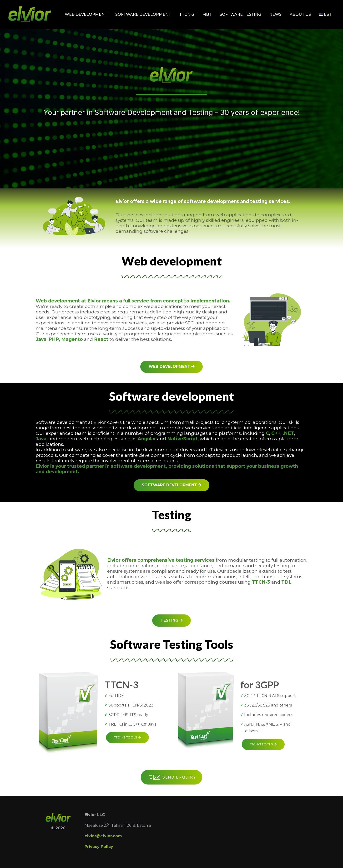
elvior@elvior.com (103, 836)
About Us (300, 14)
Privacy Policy (99, 847)
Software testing (240, 14)
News (275, 14)
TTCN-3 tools (127, 737)
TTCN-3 (187, 14)
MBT (207, 14)
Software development (143, 14)
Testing (172, 620)
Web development (86, 14)
